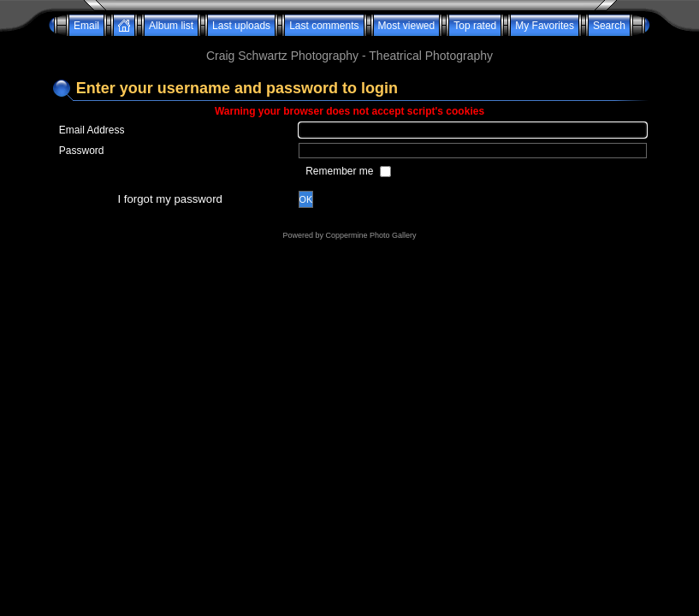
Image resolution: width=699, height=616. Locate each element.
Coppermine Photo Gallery (370, 235)
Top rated (475, 26)
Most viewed (407, 26)
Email (86, 26)
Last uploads (241, 26)
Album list (171, 26)
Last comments (324, 26)
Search (609, 26)
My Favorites (545, 26)
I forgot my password (170, 199)
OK (306, 199)
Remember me (341, 171)
